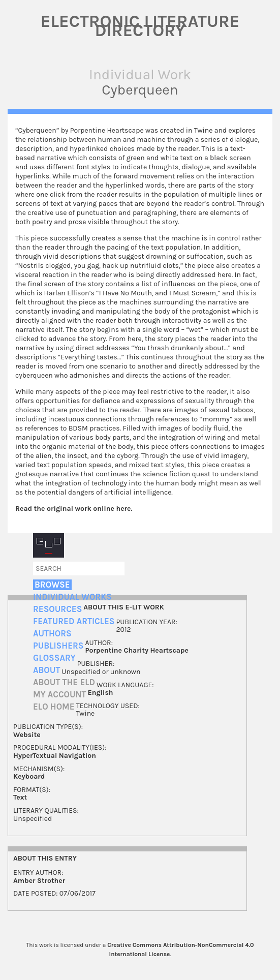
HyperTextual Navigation (55, 756)
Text (20, 797)
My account (60, 695)
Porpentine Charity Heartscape (136, 650)
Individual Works (72, 597)
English (101, 693)
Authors (52, 634)
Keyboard (29, 776)
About (46, 670)
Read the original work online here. (74, 509)
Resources (57, 609)
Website (27, 735)
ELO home (54, 707)
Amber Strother (39, 881)
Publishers (58, 646)
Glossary (54, 658)
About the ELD (64, 682)
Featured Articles (74, 621)
